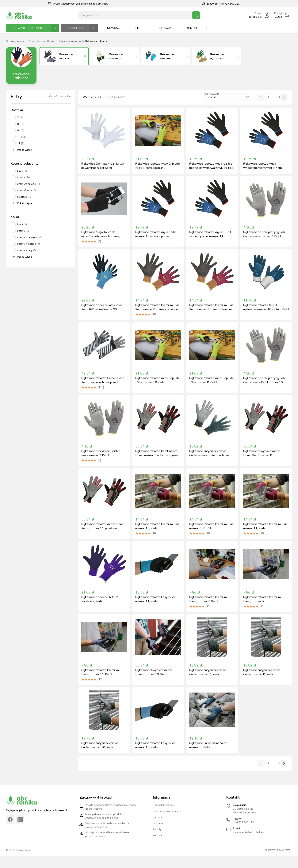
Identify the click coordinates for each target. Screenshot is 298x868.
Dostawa (164, 28)
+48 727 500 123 (229, 4)
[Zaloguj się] (259, 15)
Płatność (158, 817)
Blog (139, 28)
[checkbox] (14, 117)
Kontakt (193, 28)
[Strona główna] (19, 15)
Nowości (114, 28)
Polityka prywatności (165, 811)
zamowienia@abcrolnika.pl (92, 4)
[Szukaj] (196, 15)
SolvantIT (287, 850)
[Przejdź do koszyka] (282, 15)
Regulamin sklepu (163, 805)
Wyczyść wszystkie (59, 96)
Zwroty (157, 829)
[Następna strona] (284, 97)
